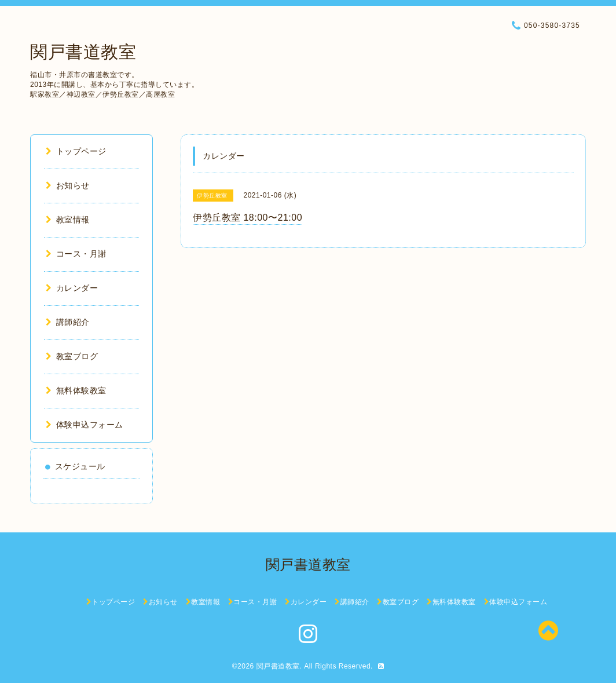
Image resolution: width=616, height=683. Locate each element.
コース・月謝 (76, 254)
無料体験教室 (76, 390)
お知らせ (68, 185)
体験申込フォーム (85, 425)
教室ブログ (72, 356)
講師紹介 (68, 322)
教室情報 (68, 220)
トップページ (76, 151)
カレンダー (72, 288)
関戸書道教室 (83, 52)
